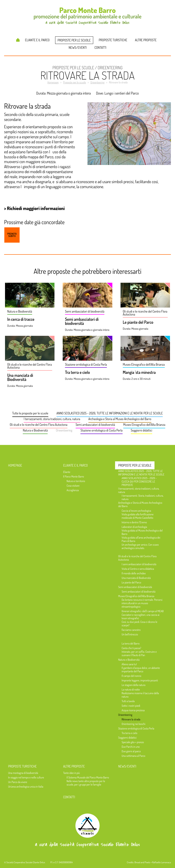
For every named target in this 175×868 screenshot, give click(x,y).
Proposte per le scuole (74, 40)
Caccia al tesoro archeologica (136, 511)
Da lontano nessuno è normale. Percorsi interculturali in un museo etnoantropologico (142, 603)
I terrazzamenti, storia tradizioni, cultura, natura (52, 419)
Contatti (100, 48)
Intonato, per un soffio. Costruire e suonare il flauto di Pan (139, 653)
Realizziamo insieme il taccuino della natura (140, 695)
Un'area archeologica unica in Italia (26, 787)
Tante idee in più (71, 773)
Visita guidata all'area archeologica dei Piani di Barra (141, 539)
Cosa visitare (73, 486)
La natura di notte (131, 690)
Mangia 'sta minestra (139, 372)
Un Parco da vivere (18, 782)
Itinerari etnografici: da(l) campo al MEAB (143, 611)
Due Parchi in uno (131, 747)
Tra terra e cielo (77, 372)
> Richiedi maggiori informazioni (34, 208)
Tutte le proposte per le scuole (30, 413)
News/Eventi (78, 48)
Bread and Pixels (142, 862)
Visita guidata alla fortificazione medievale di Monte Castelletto (138, 516)
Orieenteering (64, 430)
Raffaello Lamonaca (162, 862)
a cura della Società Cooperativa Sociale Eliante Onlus (87, 845)
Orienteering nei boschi (134, 724)
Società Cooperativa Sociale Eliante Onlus (26, 862)
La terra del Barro (131, 643)
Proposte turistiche (113, 40)
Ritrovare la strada (131, 719)
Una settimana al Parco (134, 756)
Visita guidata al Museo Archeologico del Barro (142, 532)
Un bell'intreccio (130, 634)
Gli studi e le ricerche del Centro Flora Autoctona (39, 425)
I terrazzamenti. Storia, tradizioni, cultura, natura (143, 497)
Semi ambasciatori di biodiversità (82, 321)
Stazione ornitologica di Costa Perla (101, 430)
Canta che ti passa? (131, 648)
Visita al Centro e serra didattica (138, 569)
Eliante (67, 472)
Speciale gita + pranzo (133, 742)
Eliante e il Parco (37, 40)
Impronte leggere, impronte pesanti (140, 680)
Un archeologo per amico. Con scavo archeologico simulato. (140, 546)
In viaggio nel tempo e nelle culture (26, 777)
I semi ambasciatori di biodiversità (139, 564)
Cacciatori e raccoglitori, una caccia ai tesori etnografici (141, 616)
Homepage (18, 40)
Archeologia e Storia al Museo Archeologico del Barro (120, 419)
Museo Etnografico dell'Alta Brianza (144, 425)
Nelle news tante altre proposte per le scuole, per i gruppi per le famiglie (86, 783)
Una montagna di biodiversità (23, 773)
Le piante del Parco (138, 322)
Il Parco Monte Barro (73, 476)
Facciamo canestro (131, 630)
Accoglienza (73, 490)
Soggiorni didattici (142, 430)
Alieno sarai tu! (129, 664)
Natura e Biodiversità (35, 430)
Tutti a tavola (128, 701)
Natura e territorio (76, 481)
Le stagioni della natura (134, 685)
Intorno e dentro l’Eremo (134, 522)
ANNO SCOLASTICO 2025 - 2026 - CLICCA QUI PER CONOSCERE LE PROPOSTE (139, 482)
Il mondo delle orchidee (134, 573)
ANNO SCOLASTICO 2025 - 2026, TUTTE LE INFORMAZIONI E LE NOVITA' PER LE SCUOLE (110, 413)
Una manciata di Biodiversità (20, 378)
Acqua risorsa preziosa (133, 710)
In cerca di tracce (21, 319)
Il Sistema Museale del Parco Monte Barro (88, 777)
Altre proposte (146, 40)
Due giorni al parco (131, 751)
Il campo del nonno (131, 676)
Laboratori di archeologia (134, 527)
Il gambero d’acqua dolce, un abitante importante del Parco (141, 670)
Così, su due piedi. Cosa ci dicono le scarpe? (139, 624)
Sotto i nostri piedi (131, 706)
